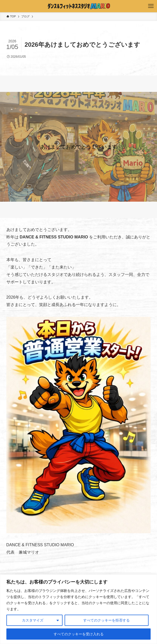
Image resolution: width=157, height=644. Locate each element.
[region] (79, 609)
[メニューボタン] (151, 6)
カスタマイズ (33, 620)
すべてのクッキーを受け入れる (79, 634)
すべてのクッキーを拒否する (106, 620)
